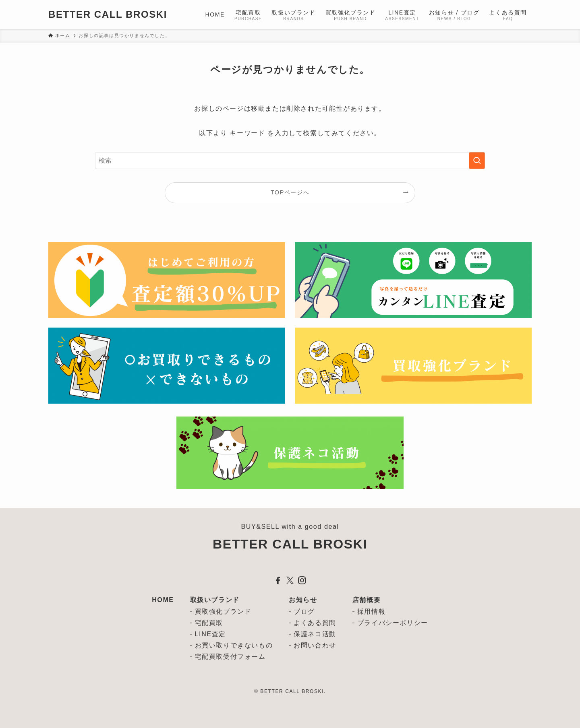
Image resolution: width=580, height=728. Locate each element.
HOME (163, 600)
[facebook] (278, 580)
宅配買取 (209, 623)
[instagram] (302, 580)
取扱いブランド (215, 600)
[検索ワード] (290, 161)
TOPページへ (290, 192)
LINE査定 (210, 634)
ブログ (304, 611)
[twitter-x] (290, 580)
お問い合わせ (315, 645)
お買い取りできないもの (234, 645)
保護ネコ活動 (315, 634)
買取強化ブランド (223, 611)
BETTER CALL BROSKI (108, 14)
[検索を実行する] (477, 161)
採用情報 (371, 611)
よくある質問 (315, 623)
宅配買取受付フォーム (230, 657)
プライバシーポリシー (393, 623)
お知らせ (303, 600)
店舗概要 (367, 600)
